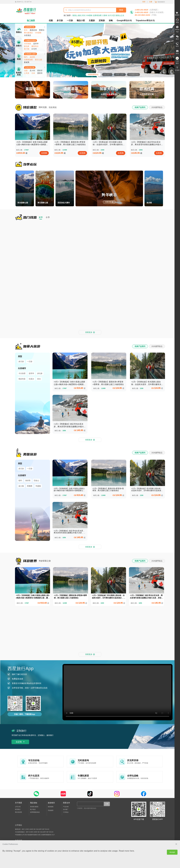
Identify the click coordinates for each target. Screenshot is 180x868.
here (132, 748)
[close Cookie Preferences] (176, 742)
